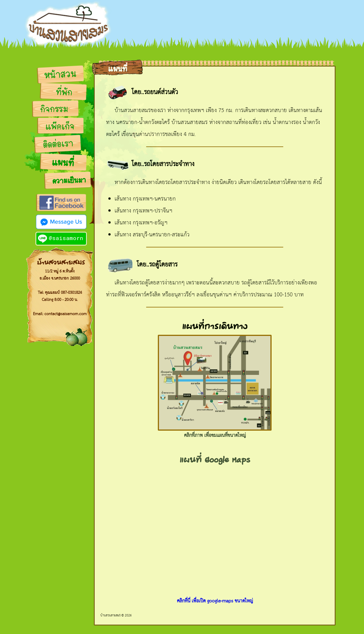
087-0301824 (71, 293)
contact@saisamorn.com (66, 314)
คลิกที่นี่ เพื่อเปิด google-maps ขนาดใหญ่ (215, 601)
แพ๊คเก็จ (60, 127)
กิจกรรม (54, 110)
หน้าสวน (60, 75)
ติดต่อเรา (58, 144)
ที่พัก (64, 93)
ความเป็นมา (69, 181)
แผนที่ (63, 163)
